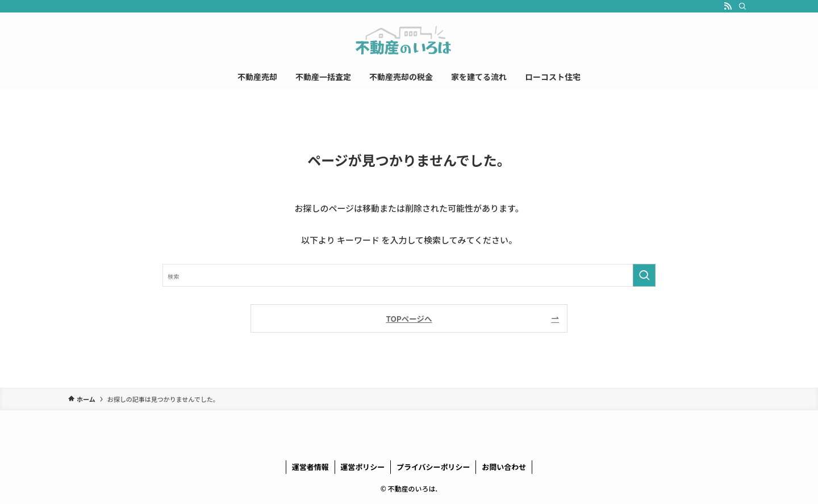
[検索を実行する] (644, 275)
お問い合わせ (504, 467)
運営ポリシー (362, 467)
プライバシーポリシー (433, 467)
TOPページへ (409, 318)
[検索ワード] (409, 275)
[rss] (728, 6)
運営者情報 (310, 467)
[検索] (742, 6)
